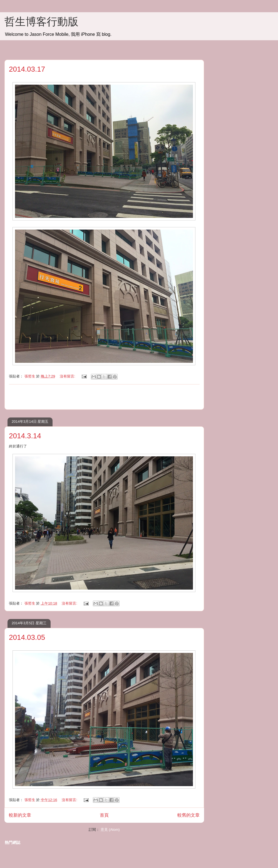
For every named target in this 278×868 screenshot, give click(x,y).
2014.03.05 (27, 637)
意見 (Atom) (110, 830)
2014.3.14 (25, 436)
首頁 (104, 815)
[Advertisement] (104, 397)
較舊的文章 (188, 815)
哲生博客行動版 (41, 22)
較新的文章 (20, 815)
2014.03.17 (27, 69)
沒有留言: (68, 376)
